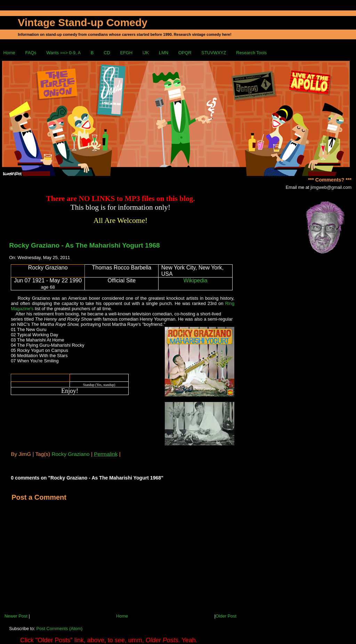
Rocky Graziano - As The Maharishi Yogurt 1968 (84, 245)
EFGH (126, 53)
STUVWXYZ (214, 53)
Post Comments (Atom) (59, 629)
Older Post (226, 616)
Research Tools (251, 53)
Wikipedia (195, 280)
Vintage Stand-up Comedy (83, 22)
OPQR (185, 53)
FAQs (31, 53)
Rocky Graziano (70, 454)
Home (9, 53)
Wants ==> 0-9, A (63, 53)
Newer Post (16, 616)
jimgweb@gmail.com (331, 187)
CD (107, 53)
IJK (146, 53)
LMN (164, 53)
